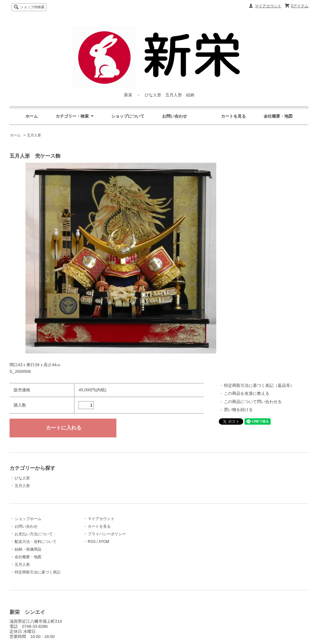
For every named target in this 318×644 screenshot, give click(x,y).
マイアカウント (268, 6)
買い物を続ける (238, 410)
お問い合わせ (175, 116)
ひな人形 (22, 478)
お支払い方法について (34, 534)
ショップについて (128, 116)
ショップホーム (28, 519)
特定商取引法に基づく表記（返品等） (259, 385)
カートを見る (233, 116)
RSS (92, 542)
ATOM (104, 542)
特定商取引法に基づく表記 (38, 572)
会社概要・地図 (278, 116)
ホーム (32, 116)
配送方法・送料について (36, 542)
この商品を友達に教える (247, 393)
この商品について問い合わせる (253, 402)
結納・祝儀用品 (28, 549)
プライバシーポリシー (107, 534)
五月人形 (34, 135)
